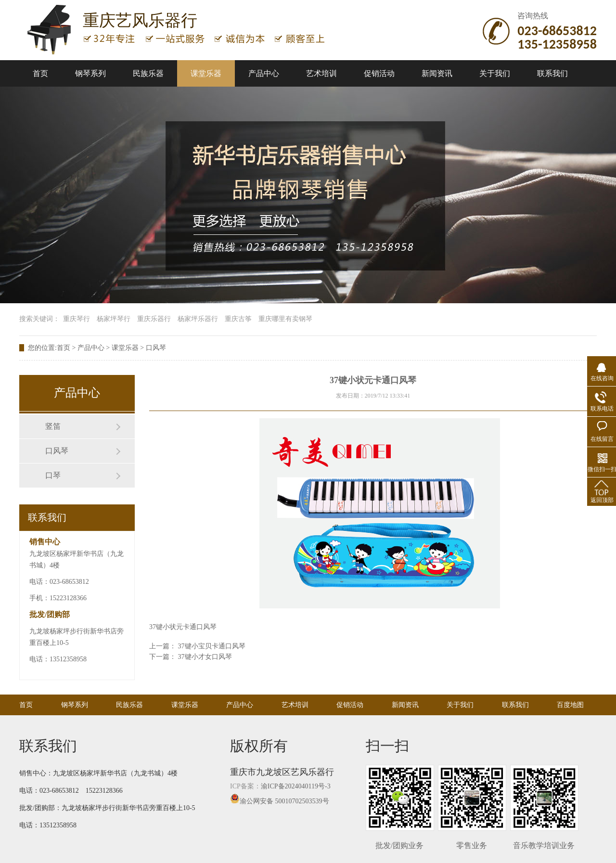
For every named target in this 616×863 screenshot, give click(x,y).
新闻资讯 (437, 73)
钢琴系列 (90, 73)
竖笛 (53, 426)
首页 (40, 73)
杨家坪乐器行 (198, 319)
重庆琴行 (77, 319)
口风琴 (156, 348)
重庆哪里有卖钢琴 (285, 319)
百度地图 (570, 705)
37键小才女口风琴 (205, 657)
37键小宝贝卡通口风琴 (212, 646)
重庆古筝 (238, 319)
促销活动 (379, 73)
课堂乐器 (206, 73)
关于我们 (495, 73)
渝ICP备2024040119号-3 (296, 786)
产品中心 (264, 73)
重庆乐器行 (154, 319)
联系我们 (552, 73)
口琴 (53, 475)
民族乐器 (148, 73)
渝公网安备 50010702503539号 (280, 801)
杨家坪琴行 (114, 319)
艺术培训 (321, 73)
